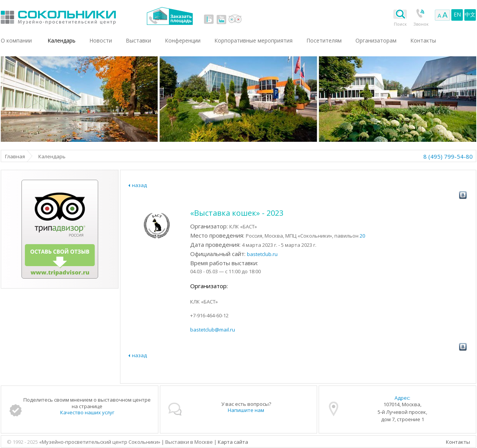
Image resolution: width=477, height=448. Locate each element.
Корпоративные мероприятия (253, 40)
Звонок (421, 24)
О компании (16, 40)
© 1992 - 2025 (23, 442)
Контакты (458, 442)
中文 (470, 14)
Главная (15, 156)
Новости (101, 40)
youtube (221, 19)
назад (139, 185)
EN (457, 14)
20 (362, 236)
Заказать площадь (170, 16)
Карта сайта (233, 442)
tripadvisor (235, 19)
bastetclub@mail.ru (213, 330)
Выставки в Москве (90, 16)
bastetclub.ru (262, 254)
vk (209, 19)
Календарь (62, 40)
